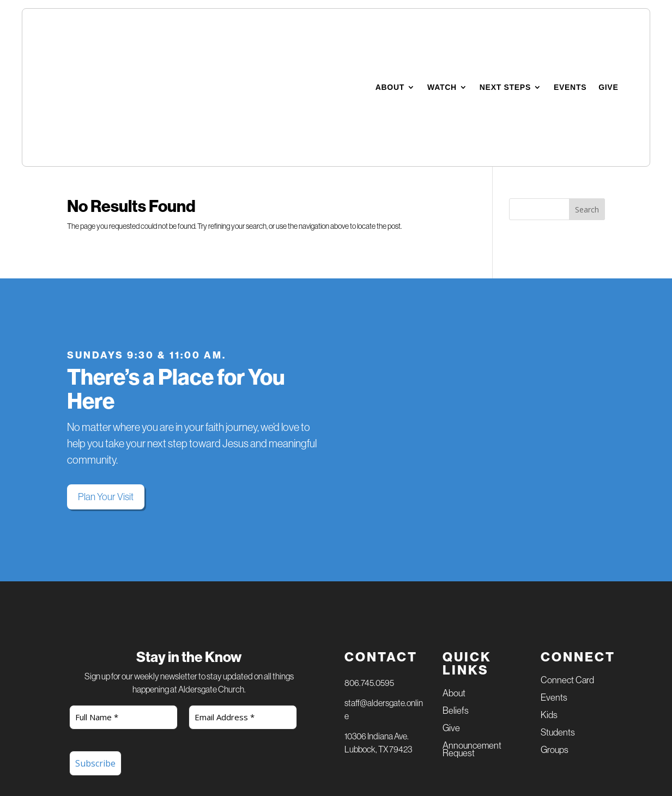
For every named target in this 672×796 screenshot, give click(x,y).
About (390, 30)
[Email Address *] (243, 601)
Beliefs (456, 595)
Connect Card (567, 565)
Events (570, 30)
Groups (555, 634)
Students (558, 617)
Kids (549, 600)
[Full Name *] (123, 601)
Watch (442, 30)
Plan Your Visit (106, 381)
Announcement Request (472, 634)
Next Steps (505, 30)
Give (608, 30)
